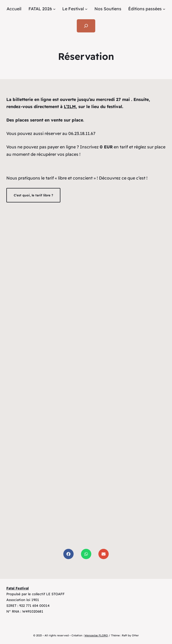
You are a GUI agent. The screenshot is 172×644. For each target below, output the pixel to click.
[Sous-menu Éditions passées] (164, 9)
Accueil (14, 9)
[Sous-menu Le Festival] (86, 9)
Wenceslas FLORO (96, 635)
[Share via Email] (104, 554)
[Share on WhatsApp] (86, 554)
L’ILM (70, 106)
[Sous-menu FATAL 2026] (54, 9)
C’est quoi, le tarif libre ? (33, 195)
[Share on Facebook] (68, 554)
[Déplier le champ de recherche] (86, 26)
